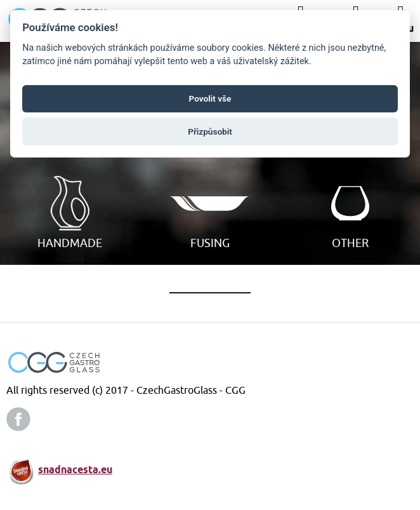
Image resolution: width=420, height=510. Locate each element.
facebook (18, 419)
